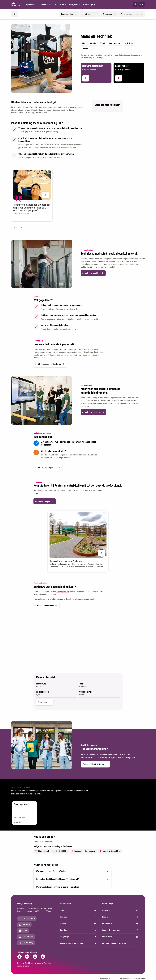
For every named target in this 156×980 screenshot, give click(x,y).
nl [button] (142, 4)
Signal (23, 931)
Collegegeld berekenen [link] (46, 605)
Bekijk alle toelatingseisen (48, 468)
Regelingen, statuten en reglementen (120, 943)
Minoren (78, 924)
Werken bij (120, 910)
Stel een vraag (26, 943)
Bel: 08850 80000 (27, 919)
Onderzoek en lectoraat (120, 930)
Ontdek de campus (45, 501)
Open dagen (78, 930)
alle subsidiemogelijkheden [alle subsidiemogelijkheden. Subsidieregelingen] (85, 599)
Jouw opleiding (67, 14)
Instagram (91, 851)
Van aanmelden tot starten (95, 764)
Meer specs (45, 702)
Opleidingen (78, 917)
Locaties (120, 917)
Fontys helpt (78, 937)
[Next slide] (21, 227)
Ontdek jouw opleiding (93, 273)
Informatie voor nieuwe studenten (78, 943)
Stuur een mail (42, 851)
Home (78, 910)
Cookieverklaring (107, 978)
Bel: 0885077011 (60, 851)
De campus (107, 14)
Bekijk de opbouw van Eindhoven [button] (50, 364)
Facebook (76, 851)
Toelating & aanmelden (130, 14)
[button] (135, 4)
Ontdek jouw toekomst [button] (93, 412)
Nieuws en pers (120, 937)
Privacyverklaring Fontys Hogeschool (131, 978)
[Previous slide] (15, 227)
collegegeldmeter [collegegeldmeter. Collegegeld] (63, 592)
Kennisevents (120, 924)
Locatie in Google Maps (110, 851)
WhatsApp (24, 925)
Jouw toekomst (88, 14)
